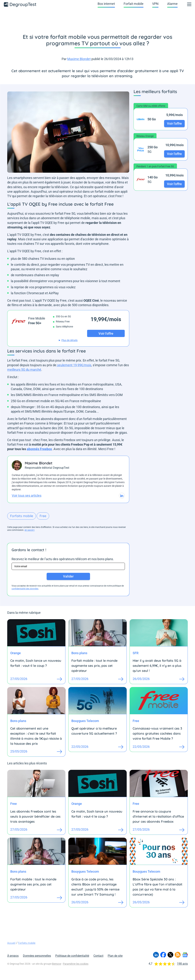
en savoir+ (30, 530)
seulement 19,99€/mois (74, 365)
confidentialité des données (25, 589)
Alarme (172, 4)
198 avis (182, 964)
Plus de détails (69, 340)
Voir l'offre (174, 123)
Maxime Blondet (79, 59)
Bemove (57, 964)
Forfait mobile (134, 4)
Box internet (106, 4)
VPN (155, 4)
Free (43, 516)
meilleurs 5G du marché (24, 370)
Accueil (11, 943)
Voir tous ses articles (27, 496)
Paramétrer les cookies (76, 964)
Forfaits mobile (22, 516)
